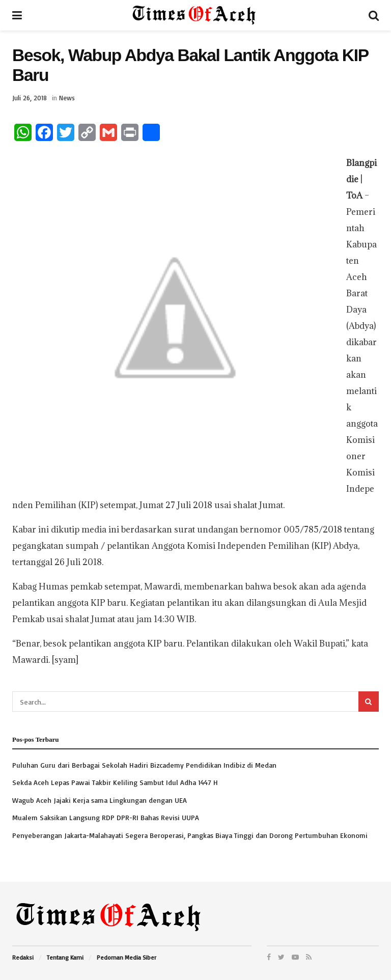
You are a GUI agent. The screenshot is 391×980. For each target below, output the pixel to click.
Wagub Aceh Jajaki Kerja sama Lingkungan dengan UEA (100, 800)
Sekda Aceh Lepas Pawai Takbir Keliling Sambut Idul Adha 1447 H (115, 782)
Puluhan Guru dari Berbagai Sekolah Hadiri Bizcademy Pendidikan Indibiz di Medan (144, 765)
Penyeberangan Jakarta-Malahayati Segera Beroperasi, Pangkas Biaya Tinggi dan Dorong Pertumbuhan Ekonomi (190, 835)
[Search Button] (369, 702)
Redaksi (23, 957)
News (67, 98)
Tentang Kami (65, 957)
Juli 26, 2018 (30, 98)
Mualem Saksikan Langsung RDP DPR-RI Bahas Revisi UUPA (106, 817)
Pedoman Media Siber (127, 957)
